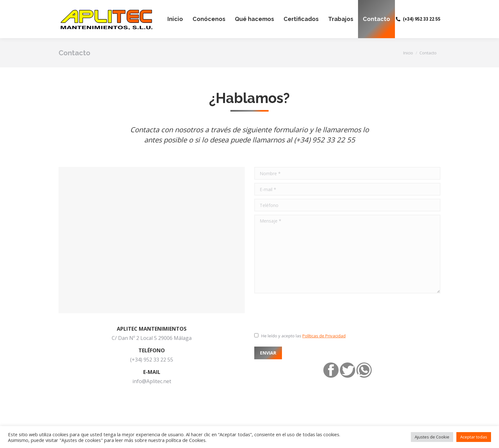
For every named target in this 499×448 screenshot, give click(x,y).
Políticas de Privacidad (324, 336)
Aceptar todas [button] (474, 437)
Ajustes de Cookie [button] (432, 437)
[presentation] (303, 312)
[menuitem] (175, 19)
